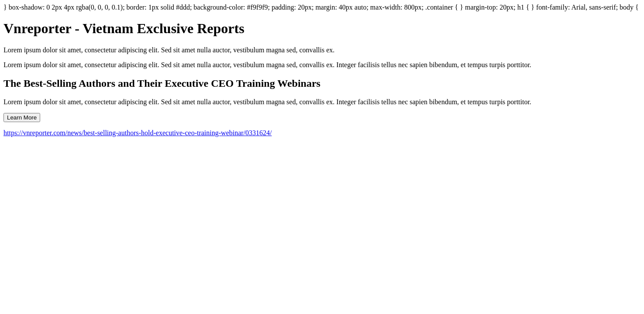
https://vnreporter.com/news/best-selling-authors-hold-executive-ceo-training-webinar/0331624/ (138, 133)
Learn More (22, 118)
